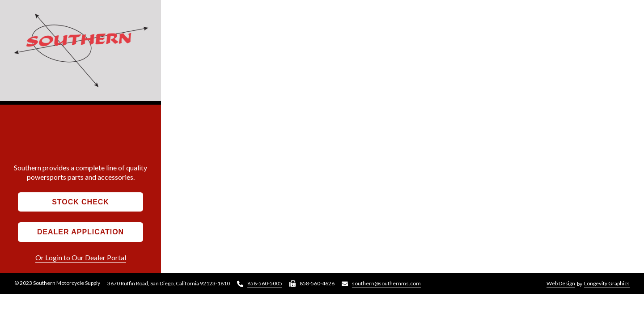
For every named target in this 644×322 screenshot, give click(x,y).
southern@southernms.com (386, 283)
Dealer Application (80, 232)
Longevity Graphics (607, 283)
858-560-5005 (265, 283)
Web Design (561, 283)
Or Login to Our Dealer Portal (81, 257)
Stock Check (80, 202)
